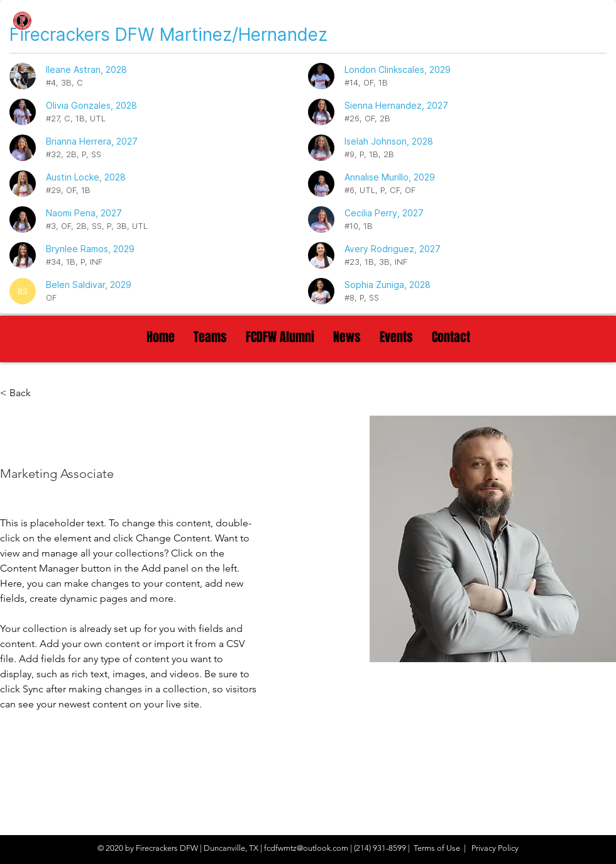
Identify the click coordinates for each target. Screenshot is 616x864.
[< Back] (25, 393)
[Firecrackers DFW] (86, 22)
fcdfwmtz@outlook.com (306, 848)
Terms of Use (437, 848)
